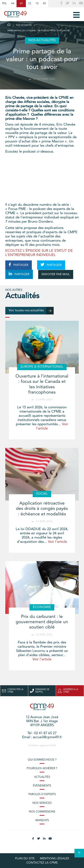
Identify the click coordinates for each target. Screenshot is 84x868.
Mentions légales (55, 859)
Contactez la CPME (42, 863)
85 (45, 4)
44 (13, 4)
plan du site (25, 859)
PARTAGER (19, 265)
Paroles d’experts (42, 794)
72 (37, 4)
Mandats (42, 820)
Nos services (42, 803)
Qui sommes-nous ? (42, 760)
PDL (4, 4)
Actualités (42, 777)
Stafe (53, 745)
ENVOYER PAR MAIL (56, 274)
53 (30, 4)
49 (21, 4)
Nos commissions (42, 812)
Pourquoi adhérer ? (42, 768)
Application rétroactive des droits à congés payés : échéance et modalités (42, 509)
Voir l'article (57, 542)
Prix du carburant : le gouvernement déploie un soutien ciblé (42, 622)
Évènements (42, 786)
